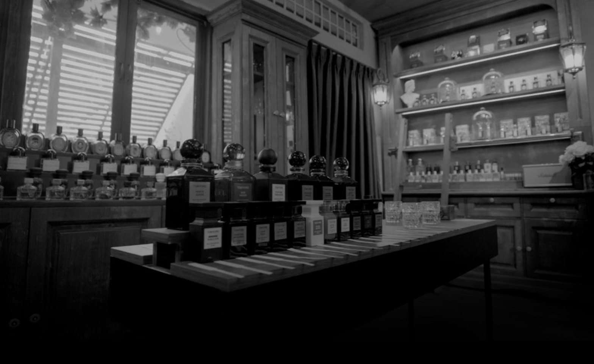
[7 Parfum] (297, 19)
